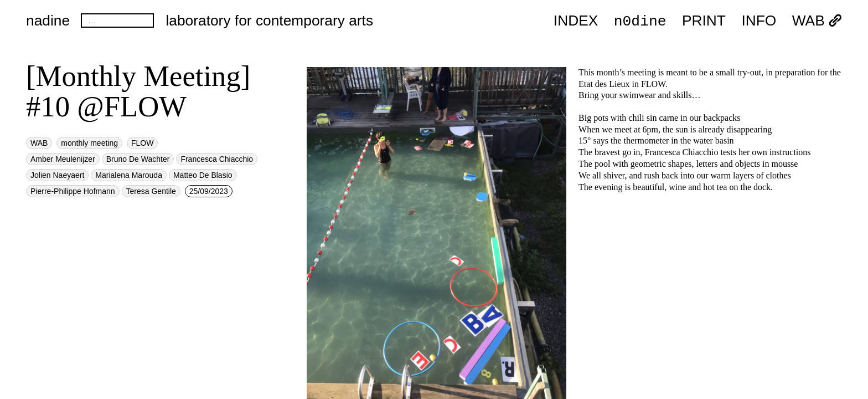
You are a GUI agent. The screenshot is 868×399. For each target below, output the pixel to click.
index (576, 21)
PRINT (704, 21)
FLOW (142, 143)
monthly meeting (89, 143)
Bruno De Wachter (138, 159)
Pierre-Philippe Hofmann (73, 191)
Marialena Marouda (129, 175)
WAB (817, 21)
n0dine (640, 21)
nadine (48, 21)
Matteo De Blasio (203, 175)
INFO (759, 21)
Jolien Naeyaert (57, 175)
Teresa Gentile (151, 191)
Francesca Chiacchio (217, 159)
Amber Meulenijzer (63, 159)
